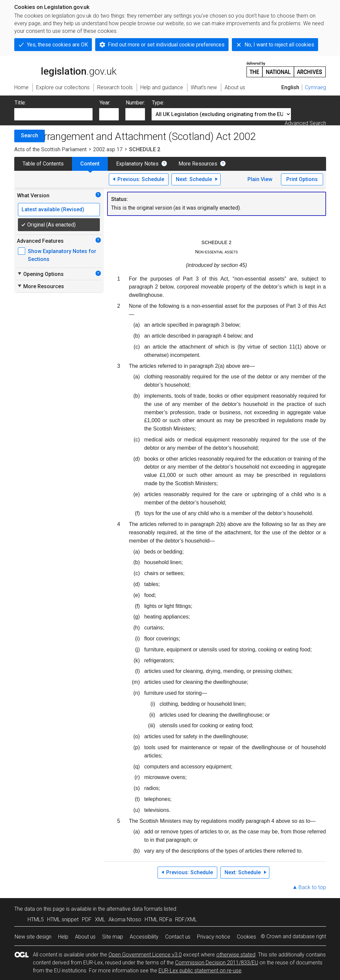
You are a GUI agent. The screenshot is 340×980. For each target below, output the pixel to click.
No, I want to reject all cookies (279, 45)
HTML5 (36, 919)
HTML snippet (63, 919)
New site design (33, 937)
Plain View (260, 179)
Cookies (246, 937)
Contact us (178, 937)
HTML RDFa (158, 919)
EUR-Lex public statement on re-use (200, 971)
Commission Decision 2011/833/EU (217, 963)
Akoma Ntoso (125, 919)
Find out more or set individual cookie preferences (166, 45)
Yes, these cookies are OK (57, 45)
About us (85, 937)
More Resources (198, 164)
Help (63, 937)
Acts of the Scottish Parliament (50, 149)
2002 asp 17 (108, 149)
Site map (113, 937)
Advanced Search (305, 123)
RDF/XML (186, 919)
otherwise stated (236, 955)
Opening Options (40, 274)
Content (90, 164)
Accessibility (144, 937)
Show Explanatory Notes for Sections (62, 255)
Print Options (302, 179)
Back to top (312, 887)
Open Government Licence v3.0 (145, 955)
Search (30, 135)
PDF (87, 919)
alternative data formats (135, 909)
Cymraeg (315, 87)
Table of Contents (43, 164)
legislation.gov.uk (65, 69)
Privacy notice (214, 937)
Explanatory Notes (137, 164)
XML (100, 919)
